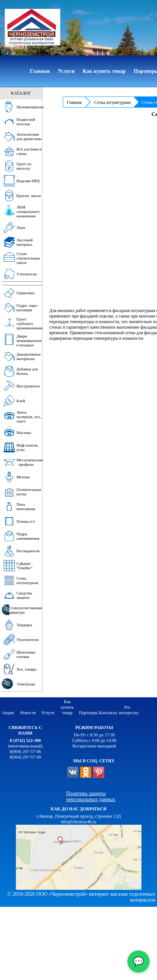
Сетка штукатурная (112, 102)
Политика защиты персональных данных (91, 796)
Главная (74, 102)
